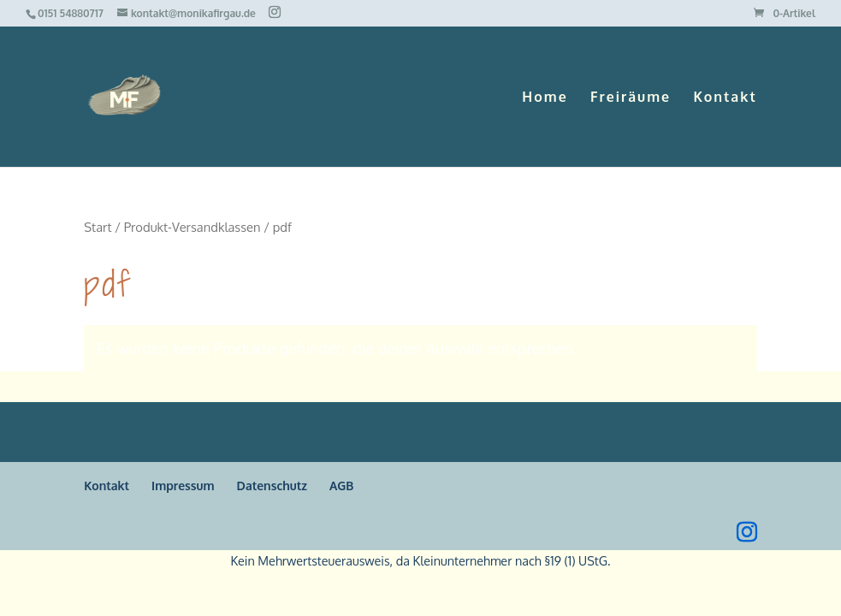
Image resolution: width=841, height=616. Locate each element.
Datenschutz (272, 486)
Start (98, 227)
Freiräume (631, 98)
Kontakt (725, 98)
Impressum (183, 486)
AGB (341, 486)
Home (545, 98)
